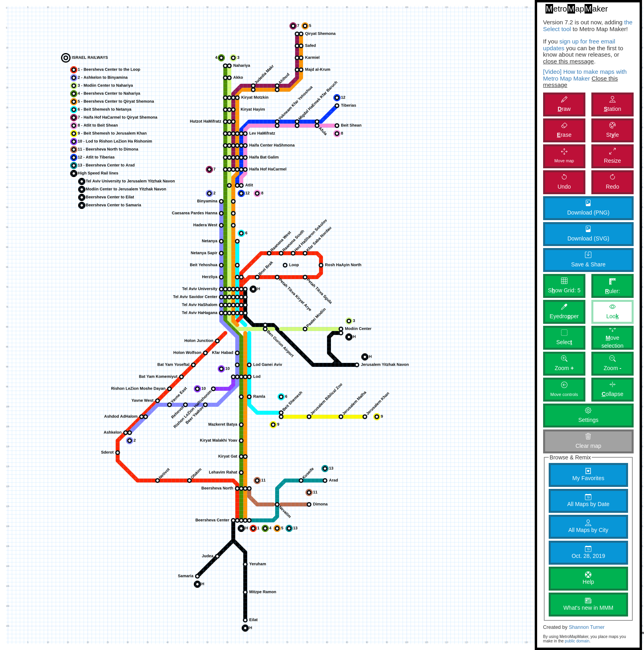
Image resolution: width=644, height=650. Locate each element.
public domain (577, 641)
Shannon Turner (587, 627)
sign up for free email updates (579, 45)
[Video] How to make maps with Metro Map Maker (585, 75)
